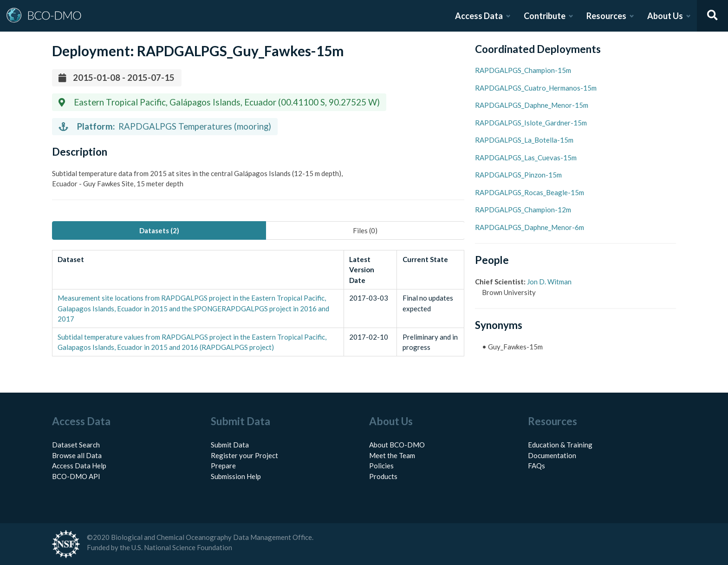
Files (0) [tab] (365, 230)
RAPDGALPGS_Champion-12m (523, 210)
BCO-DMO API (76, 476)
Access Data (479, 16)
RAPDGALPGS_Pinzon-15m (518, 175)
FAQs (536, 466)
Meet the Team (392, 455)
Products (383, 476)
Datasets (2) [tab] (159, 230)
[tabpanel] (258, 303)
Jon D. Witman (549, 282)
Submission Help (236, 476)
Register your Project (244, 455)
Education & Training (560, 445)
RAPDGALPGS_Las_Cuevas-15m (526, 158)
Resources (606, 16)
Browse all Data (77, 455)
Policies (381, 466)
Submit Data (230, 445)
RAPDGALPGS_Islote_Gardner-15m (531, 123)
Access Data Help (79, 466)
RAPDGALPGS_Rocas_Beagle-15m (530, 192)
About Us (665, 16)
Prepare (223, 466)
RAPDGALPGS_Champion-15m (523, 70)
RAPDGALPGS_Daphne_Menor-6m (530, 227)
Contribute (545, 16)
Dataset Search (76, 445)
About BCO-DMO (397, 445)
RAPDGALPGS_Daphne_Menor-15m (532, 105)
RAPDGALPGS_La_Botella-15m (524, 140)
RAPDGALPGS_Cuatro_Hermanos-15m (536, 88)
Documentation (552, 455)
